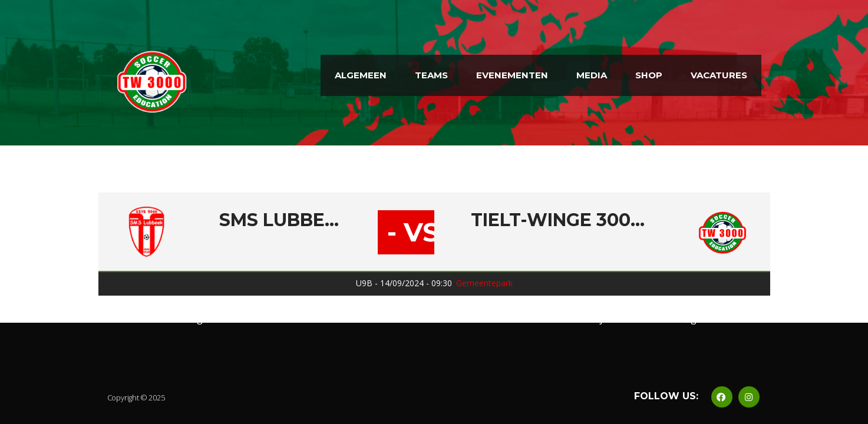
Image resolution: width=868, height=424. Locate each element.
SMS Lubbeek (280, 220)
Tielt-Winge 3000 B (560, 220)
